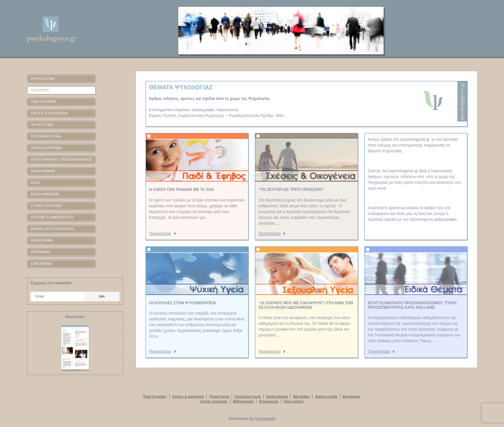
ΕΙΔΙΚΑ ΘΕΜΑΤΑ (43, 171)
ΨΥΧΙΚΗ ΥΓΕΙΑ (42, 125)
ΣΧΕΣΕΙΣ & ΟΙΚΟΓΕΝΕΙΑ (49, 113)
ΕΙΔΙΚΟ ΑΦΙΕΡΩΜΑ (45, 194)
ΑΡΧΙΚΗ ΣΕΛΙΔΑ (43, 79)
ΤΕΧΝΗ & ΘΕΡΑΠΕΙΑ (46, 148)
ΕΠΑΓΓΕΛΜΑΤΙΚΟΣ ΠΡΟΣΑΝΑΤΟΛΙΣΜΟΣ (61, 160)
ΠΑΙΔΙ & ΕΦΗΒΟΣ (44, 102)
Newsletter (75, 317)
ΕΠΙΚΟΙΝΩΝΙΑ (41, 264)
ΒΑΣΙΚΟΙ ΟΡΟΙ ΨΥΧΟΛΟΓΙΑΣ (52, 229)
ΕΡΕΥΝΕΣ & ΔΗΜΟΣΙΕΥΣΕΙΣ (52, 217)
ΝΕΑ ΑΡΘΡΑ (40, 90)
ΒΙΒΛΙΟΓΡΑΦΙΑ (42, 240)
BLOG (35, 183)
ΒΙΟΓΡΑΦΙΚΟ (40, 252)
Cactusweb (265, 419)
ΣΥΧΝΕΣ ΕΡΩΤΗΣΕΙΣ (47, 206)
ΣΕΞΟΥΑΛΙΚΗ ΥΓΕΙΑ (46, 136)
